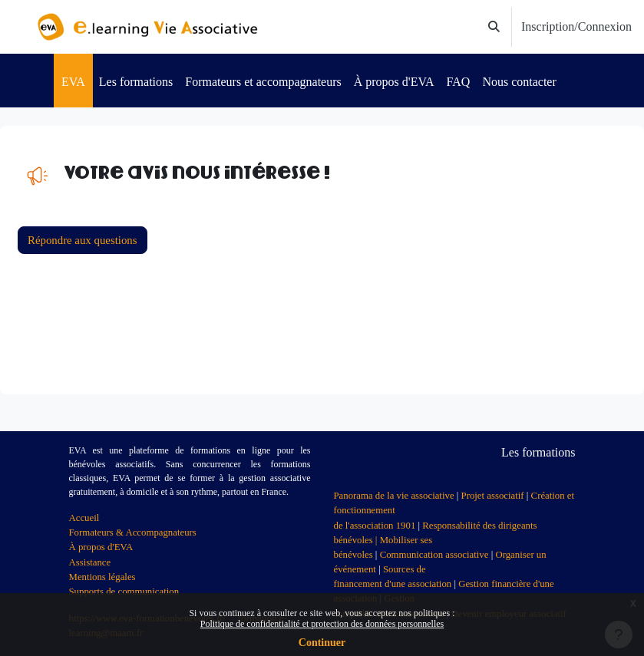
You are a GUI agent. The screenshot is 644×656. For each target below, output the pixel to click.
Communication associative (434, 555)
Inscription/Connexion (576, 26)
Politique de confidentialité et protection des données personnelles (322, 624)
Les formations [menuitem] (136, 82)
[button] (494, 27)
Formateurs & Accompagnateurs (133, 532)
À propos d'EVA (101, 547)
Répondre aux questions (83, 240)
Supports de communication (124, 592)
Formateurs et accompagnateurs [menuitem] (263, 82)
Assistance (90, 562)
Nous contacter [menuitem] (519, 82)
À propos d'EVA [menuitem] (394, 82)
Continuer (322, 643)
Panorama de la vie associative (394, 496)
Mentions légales (102, 577)
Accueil (84, 518)
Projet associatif (493, 496)
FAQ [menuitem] (459, 82)
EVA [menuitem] (73, 82)
